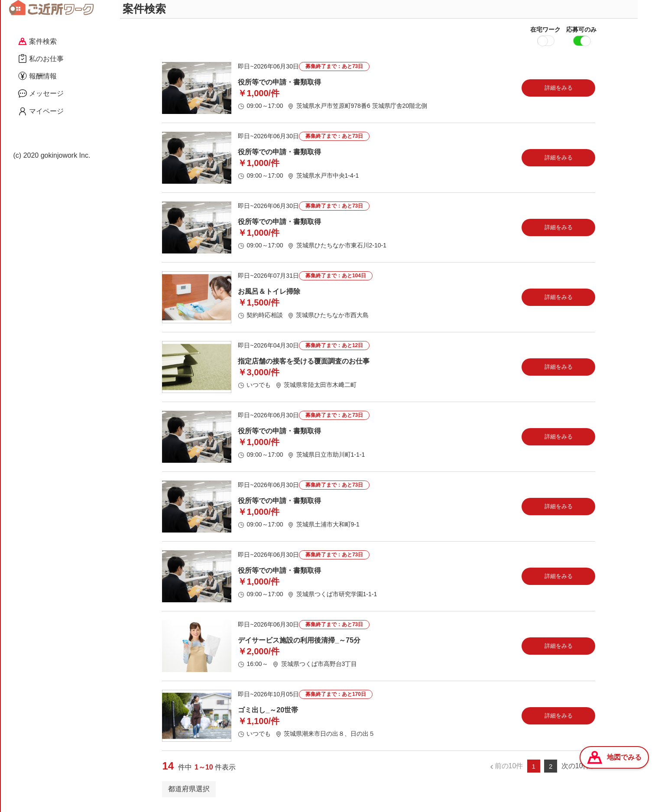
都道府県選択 (189, 794)
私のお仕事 (41, 58)
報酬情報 (37, 76)
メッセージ (41, 93)
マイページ (41, 111)
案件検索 (37, 41)
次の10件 (576, 771)
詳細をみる (559, 93)
